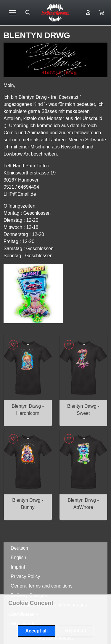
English (18, 558)
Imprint (18, 567)
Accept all (37, 631)
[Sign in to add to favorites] (13, 345)
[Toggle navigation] (13, 13)
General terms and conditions (42, 586)
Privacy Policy (25, 576)
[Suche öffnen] (28, 13)
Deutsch (19, 548)
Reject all (75, 631)
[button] (101, 13)
